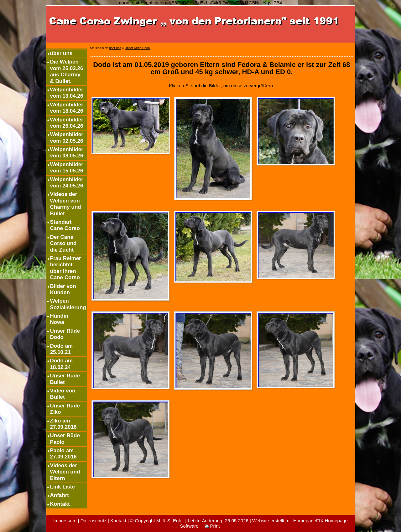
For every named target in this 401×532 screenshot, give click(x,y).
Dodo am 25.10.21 (62, 349)
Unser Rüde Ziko (65, 409)
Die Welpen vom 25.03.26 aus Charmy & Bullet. (67, 71)
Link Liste (62, 487)
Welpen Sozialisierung (68, 304)
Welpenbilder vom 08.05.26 (67, 153)
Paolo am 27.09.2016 (63, 454)
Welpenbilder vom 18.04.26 (67, 108)
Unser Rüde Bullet (65, 379)
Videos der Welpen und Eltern (65, 472)
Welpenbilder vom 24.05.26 (67, 183)
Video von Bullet (63, 394)
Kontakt (60, 504)
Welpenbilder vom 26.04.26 (67, 123)
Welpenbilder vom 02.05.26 (67, 138)
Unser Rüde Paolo (65, 439)
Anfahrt (60, 495)
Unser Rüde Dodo (65, 334)
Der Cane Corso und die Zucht (63, 243)
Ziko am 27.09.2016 (63, 424)
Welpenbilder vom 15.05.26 (67, 168)
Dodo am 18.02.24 (62, 364)
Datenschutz (93, 521)
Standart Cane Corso (65, 225)
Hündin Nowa (59, 319)
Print (212, 526)
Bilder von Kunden (63, 289)
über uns (61, 53)
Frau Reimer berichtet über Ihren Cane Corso (66, 268)
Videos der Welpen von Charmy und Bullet (66, 204)
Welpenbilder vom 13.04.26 (67, 93)
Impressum (65, 521)
